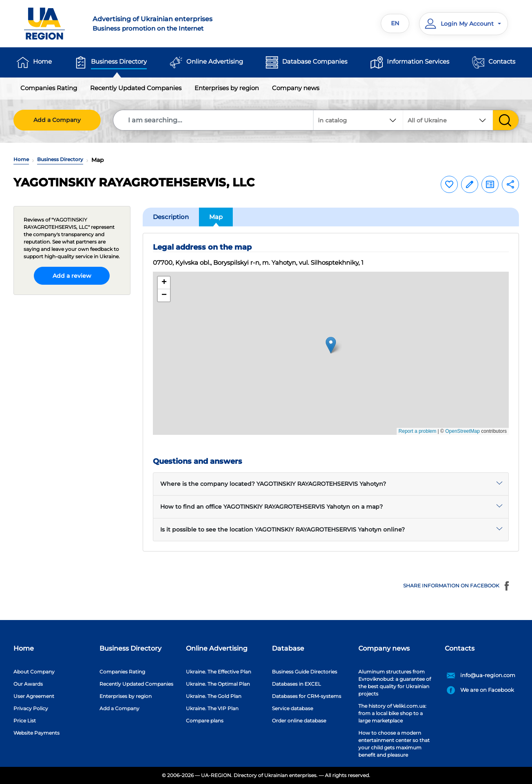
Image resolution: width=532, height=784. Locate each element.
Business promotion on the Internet (174, 23)
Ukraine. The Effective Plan (219, 672)
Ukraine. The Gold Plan (214, 696)
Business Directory (119, 61)
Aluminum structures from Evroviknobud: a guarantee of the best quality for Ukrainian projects (395, 683)
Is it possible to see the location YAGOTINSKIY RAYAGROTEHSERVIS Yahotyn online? (283, 529)
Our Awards (28, 684)
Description (171, 217)
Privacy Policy (31, 708)
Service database (292, 708)
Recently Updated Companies (136, 88)
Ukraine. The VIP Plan (212, 708)
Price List (25, 721)
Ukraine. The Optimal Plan (218, 684)
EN (395, 23)
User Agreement (34, 696)
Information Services (418, 61)
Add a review (72, 276)
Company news (296, 88)
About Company (34, 672)
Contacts (502, 61)
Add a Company (57, 120)
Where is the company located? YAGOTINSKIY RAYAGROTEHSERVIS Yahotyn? (273, 484)
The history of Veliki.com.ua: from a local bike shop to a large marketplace (392, 713)
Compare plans (205, 721)
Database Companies (315, 61)
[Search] (214, 120)
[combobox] (448, 120)
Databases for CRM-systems (307, 696)
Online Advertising (215, 61)
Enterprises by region (227, 88)
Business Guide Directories (305, 672)
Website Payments (36, 733)
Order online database (299, 721)
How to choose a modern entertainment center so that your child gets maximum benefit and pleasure (394, 744)
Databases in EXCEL (296, 684)
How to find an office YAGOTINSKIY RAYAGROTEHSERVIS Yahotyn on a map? (272, 507)
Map (216, 217)
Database (288, 648)
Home (42, 61)
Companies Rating (49, 88)
